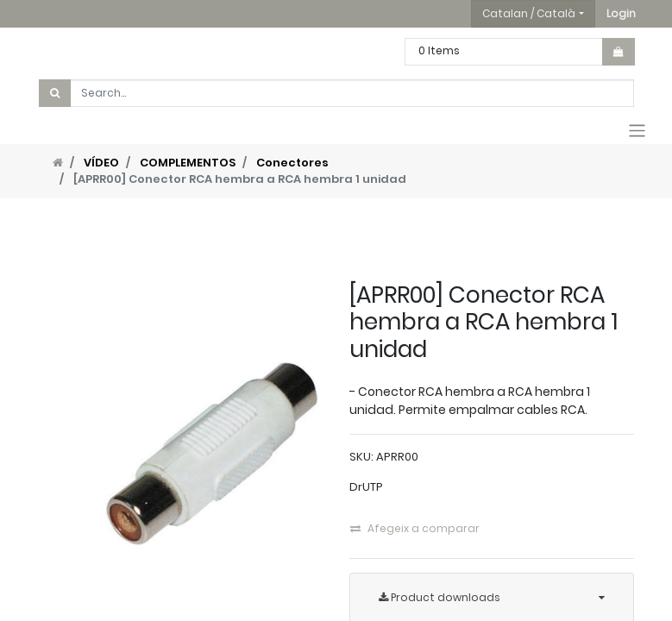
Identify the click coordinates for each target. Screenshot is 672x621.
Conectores (292, 163)
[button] (621, 14)
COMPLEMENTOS (188, 163)
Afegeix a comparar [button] (415, 528)
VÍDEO (101, 163)
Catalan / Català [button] (529, 13)
